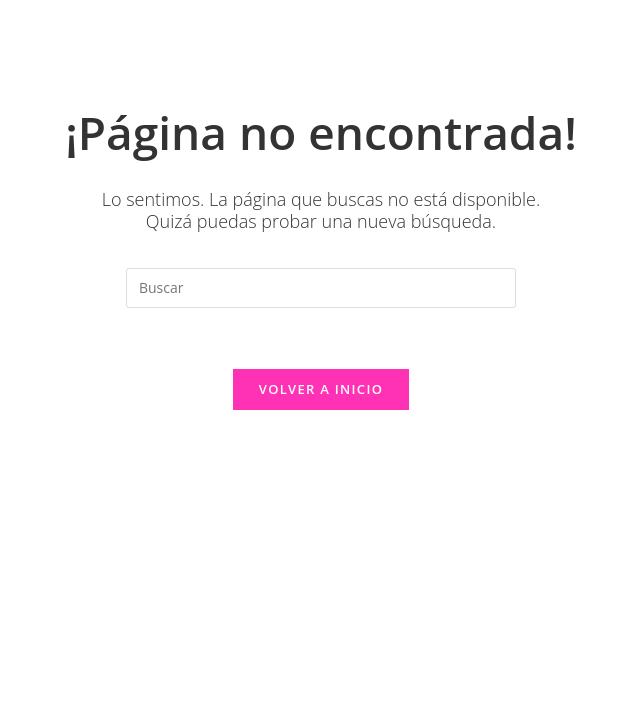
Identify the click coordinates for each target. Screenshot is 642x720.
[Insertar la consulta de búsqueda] (321, 288)
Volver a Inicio (321, 389)
